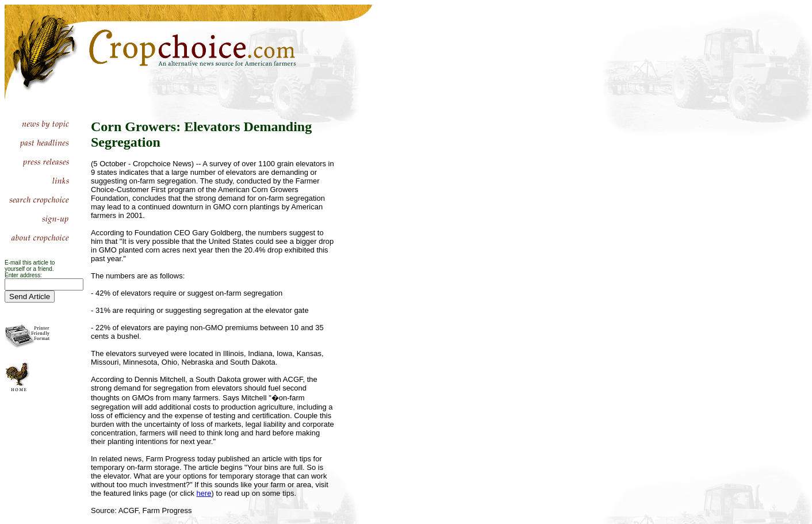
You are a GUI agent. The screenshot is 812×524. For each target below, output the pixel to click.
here (204, 493)
